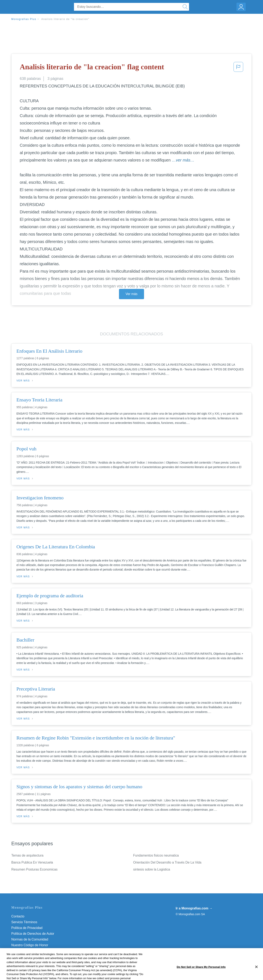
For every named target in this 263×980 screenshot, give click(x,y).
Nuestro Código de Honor (30, 945)
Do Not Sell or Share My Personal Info (39, 951)
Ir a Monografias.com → (194, 908)
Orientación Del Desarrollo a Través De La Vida (167, 862)
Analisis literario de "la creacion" (65, 19)
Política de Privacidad (27, 928)
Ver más (131, 294)
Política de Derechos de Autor (33, 934)
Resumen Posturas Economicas (34, 869)
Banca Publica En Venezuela (32, 862)
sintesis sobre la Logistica (152, 869)
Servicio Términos (24, 922)
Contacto (18, 916)
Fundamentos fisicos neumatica (156, 855)
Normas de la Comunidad (30, 939)
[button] (238, 68)
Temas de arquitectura (27, 855)
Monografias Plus (24, 19)
